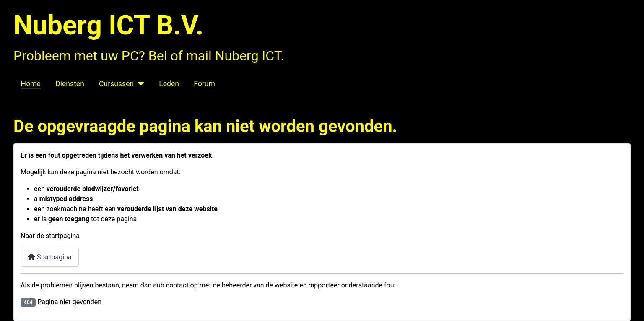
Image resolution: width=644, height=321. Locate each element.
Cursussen (116, 84)
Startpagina (50, 257)
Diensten (70, 84)
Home (31, 84)
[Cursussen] (139, 84)
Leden (169, 84)
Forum (204, 84)
